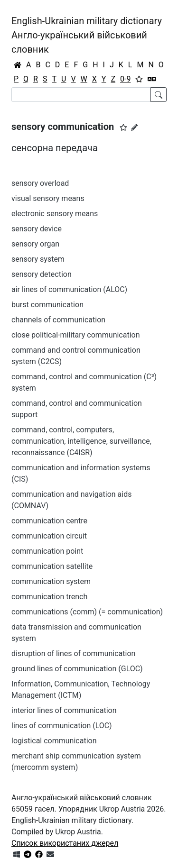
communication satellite (52, 566)
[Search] (81, 95)
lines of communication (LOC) (62, 726)
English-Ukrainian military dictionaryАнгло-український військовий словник (87, 35)
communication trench (49, 597)
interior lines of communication (64, 710)
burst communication (47, 305)
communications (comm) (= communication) (87, 612)
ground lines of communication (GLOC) (77, 669)
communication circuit (49, 536)
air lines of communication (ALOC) (69, 289)
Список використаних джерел (65, 843)
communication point (47, 551)
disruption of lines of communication (73, 653)
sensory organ (35, 244)
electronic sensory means (55, 214)
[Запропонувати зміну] (134, 128)
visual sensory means (48, 198)
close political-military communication (76, 335)
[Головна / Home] (18, 65)
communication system (51, 581)
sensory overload (40, 183)
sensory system (38, 259)
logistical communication (54, 741)
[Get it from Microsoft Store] (17, 854)
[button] (123, 128)
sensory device (37, 229)
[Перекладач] (152, 79)
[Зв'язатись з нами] (50, 854)
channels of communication (58, 320)
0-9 (125, 79)
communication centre (49, 521)
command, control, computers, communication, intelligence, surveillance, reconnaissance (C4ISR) (81, 441)
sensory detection (42, 274)
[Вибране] (139, 79)
